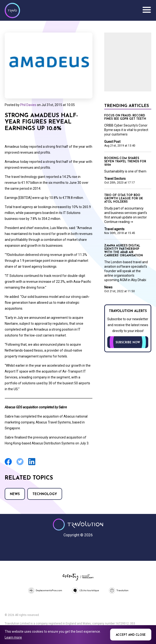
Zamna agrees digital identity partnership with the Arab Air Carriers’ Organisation (124, 251)
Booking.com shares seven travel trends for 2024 (125, 162)
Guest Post (112, 142)
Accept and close (131, 635)
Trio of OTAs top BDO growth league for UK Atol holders (124, 199)
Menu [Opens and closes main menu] (147, 10)
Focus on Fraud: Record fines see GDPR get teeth (125, 117)
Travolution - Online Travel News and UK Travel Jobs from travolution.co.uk (78, 525)
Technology (45, 494)
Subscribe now (128, 343)
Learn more (13, 637)
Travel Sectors (115, 179)
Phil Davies (28, 105)
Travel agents (114, 229)
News (15, 494)
